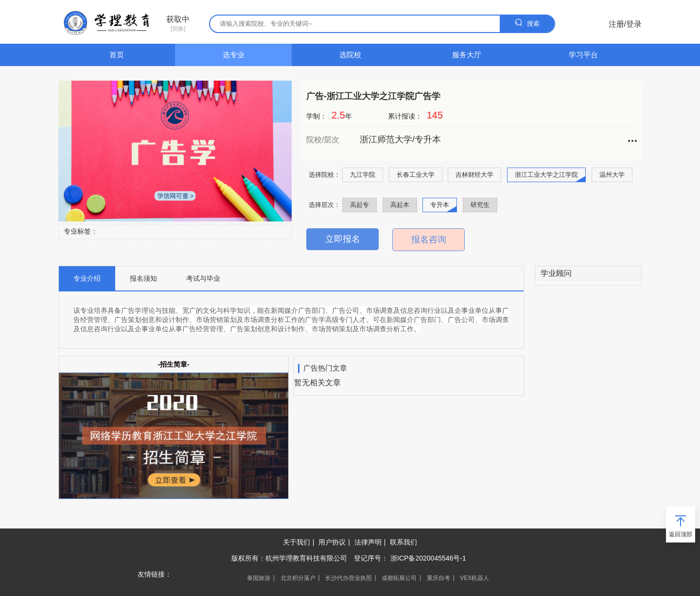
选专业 (234, 55)
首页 (117, 55)
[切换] (178, 24)
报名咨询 (429, 239)
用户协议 (332, 542)
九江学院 (363, 175)
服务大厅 (467, 55)
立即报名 (343, 239)
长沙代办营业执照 (349, 578)
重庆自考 (438, 578)
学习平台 (583, 55)
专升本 (440, 205)
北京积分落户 (298, 578)
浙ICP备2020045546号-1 (428, 558)
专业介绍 (87, 278)
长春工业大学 (416, 175)
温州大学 (612, 175)
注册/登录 (625, 24)
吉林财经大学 (474, 175)
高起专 (359, 205)
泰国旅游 (259, 578)
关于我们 (297, 542)
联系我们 (403, 542)
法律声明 (368, 542)
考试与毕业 (203, 278)
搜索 (527, 23)
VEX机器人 (474, 578)
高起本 (400, 205)
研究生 (480, 205)
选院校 (350, 55)
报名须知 (143, 278)
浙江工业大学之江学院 (546, 175)
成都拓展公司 (399, 578)
